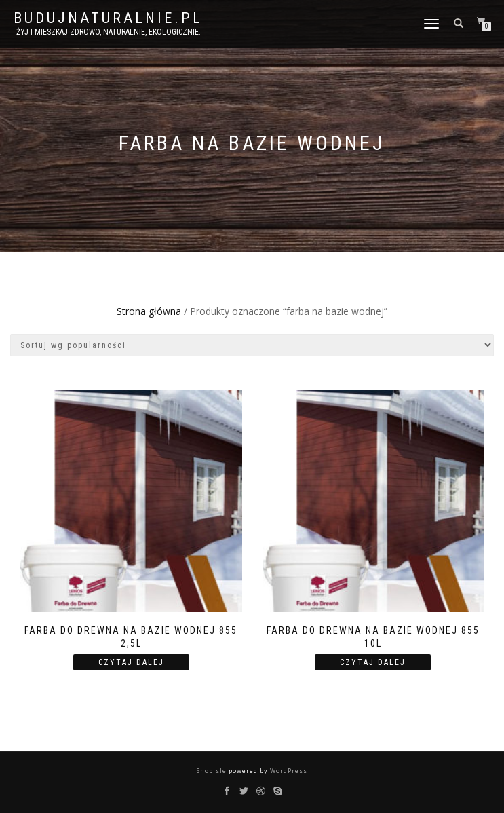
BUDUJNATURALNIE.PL (108, 18)
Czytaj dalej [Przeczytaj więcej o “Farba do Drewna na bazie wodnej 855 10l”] (373, 662)
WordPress (288, 771)
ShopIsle (213, 771)
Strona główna (149, 311)
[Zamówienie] (252, 345)
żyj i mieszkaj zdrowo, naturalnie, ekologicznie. (109, 32)
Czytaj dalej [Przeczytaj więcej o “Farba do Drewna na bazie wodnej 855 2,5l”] (131, 662)
